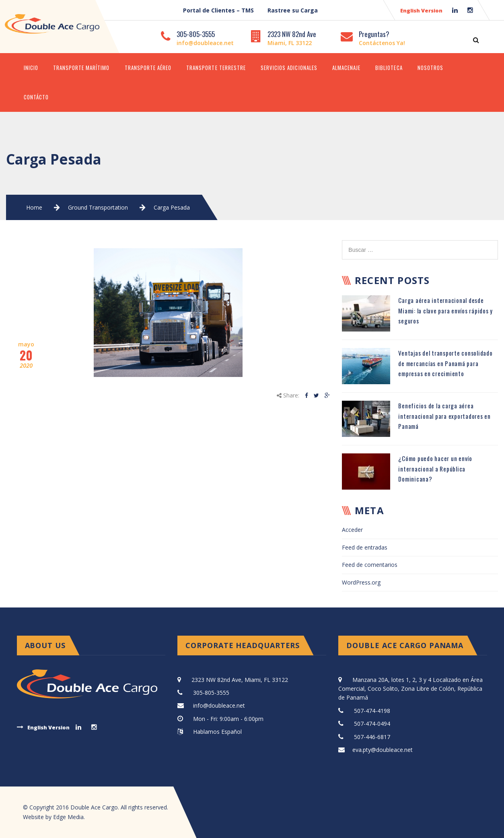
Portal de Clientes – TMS (218, 10)
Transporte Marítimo (81, 68)
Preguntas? (374, 34)
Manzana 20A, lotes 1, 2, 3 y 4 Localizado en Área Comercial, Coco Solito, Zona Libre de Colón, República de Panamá (410, 689)
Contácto (36, 97)
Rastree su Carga (293, 10)
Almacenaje (346, 68)
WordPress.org (361, 582)
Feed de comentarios (370, 565)
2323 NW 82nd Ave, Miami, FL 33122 (240, 680)
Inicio (31, 68)
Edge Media (68, 817)
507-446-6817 (372, 737)
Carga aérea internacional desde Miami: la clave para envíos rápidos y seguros (445, 310)
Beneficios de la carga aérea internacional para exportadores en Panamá (444, 416)
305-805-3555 (196, 34)
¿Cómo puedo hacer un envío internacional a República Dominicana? (435, 468)
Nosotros (430, 68)
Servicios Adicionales (289, 68)
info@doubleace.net (205, 43)
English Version (421, 10)
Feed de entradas (365, 547)
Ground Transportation (98, 207)
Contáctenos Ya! (382, 43)
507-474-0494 (372, 724)
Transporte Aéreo (148, 68)
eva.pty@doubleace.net (383, 750)
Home (34, 207)
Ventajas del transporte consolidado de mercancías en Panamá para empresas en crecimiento (445, 363)
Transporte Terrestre (216, 68)
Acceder (352, 530)
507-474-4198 (372, 711)
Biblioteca (389, 68)
